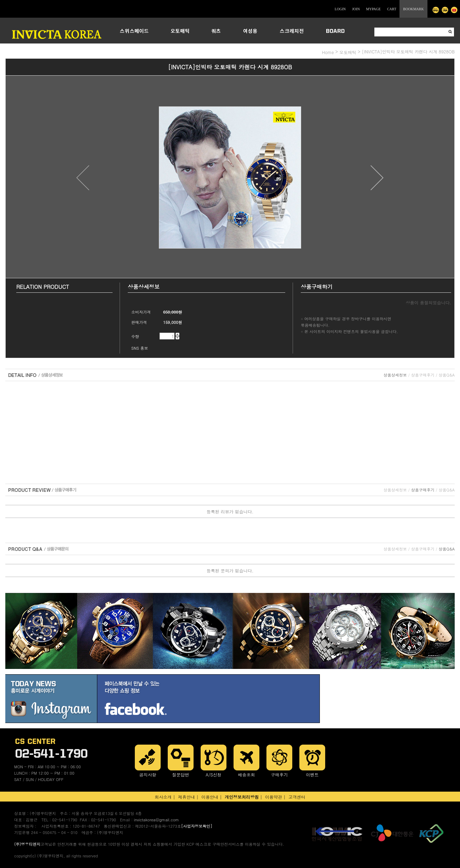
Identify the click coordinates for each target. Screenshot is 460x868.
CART (392, 9)
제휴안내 (186, 797)
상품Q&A (447, 375)
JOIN (356, 9)
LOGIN (340, 9)
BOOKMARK (413, 9)
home (328, 52)
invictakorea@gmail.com (156, 820)
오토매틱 (348, 52)
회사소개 (163, 797)
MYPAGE (373, 9)
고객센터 (297, 797)
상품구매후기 (423, 375)
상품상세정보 (395, 375)
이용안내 (210, 797)
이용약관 (274, 797)
